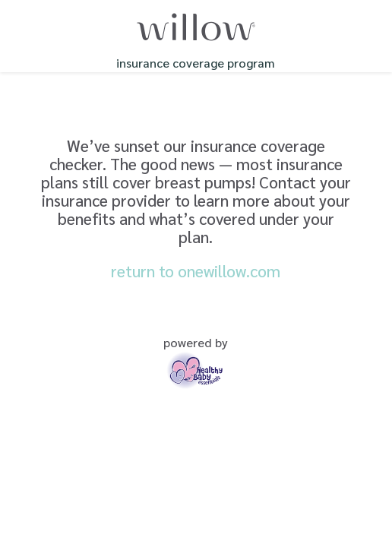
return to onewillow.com (196, 271)
